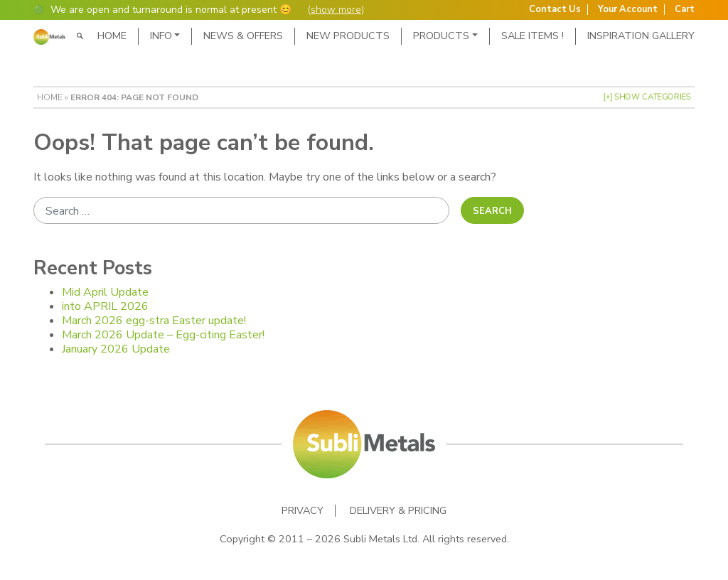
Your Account (628, 10)
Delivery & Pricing (398, 511)
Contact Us (555, 10)
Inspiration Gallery (641, 36)
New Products (348, 36)
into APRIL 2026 (105, 306)
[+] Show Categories (647, 97)
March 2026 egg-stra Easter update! (154, 321)
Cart (685, 10)
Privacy (303, 511)
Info (161, 36)
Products (441, 36)
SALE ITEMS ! (532, 36)
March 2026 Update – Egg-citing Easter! (163, 335)
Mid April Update (105, 292)
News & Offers (243, 36)
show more (336, 10)
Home (112, 36)
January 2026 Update (116, 349)
